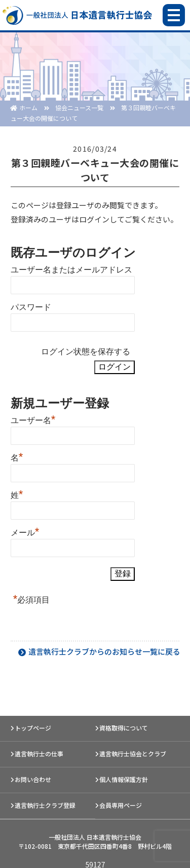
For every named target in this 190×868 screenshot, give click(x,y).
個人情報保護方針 (124, 779)
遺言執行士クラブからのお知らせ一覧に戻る (104, 651)
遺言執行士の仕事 (39, 753)
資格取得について (124, 728)
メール (25, 531)
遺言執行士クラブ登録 (45, 805)
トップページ (33, 728)
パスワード (31, 307)
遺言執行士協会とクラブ (133, 753)
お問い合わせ (33, 779)
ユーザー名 (33, 419)
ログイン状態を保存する (86, 352)
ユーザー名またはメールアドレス (71, 270)
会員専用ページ (121, 805)
